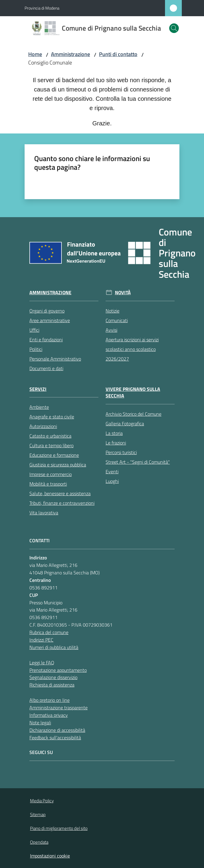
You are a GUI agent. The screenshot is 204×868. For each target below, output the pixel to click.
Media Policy (42, 801)
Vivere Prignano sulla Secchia (133, 393)
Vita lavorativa (44, 513)
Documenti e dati (46, 368)
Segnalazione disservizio (53, 677)
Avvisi (111, 330)
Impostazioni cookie (50, 856)
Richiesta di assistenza (52, 685)
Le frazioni (116, 443)
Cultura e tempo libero (51, 445)
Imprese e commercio (51, 474)
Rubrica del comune (49, 632)
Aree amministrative (50, 320)
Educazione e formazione (54, 455)
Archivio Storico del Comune (133, 414)
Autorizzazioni (43, 426)
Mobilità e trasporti (48, 484)
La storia (114, 433)
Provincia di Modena (42, 8)
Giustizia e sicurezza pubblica (58, 465)
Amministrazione (70, 54)
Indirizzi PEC (41, 640)
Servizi (38, 389)
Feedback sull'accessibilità (55, 738)
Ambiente (39, 407)
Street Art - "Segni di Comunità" (138, 462)
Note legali (40, 723)
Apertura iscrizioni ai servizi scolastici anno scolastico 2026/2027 (132, 349)
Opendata (39, 842)
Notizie (112, 311)
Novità (123, 293)
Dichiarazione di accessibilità (57, 730)
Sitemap (38, 814)
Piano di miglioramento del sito (59, 828)
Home (35, 54)
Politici (36, 349)
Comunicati (117, 320)
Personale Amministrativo (55, 359)
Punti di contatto (118, 54)
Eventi (112, 471)
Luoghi (112, 481)
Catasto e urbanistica (50, 436)
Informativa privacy (49, 715)
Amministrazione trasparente (58, 708)
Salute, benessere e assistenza (60, 493)
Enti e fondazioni (46, 340)
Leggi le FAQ (42, 663)
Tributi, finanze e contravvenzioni (62, 503)
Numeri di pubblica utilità (54, 647)
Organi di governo (47, 311)
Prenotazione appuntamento (58, 670)
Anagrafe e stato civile (52, 417)
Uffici (34, 330)
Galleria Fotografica (125, 424)
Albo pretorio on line (49, 700)
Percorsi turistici (121, 452)
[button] (174, 28)
